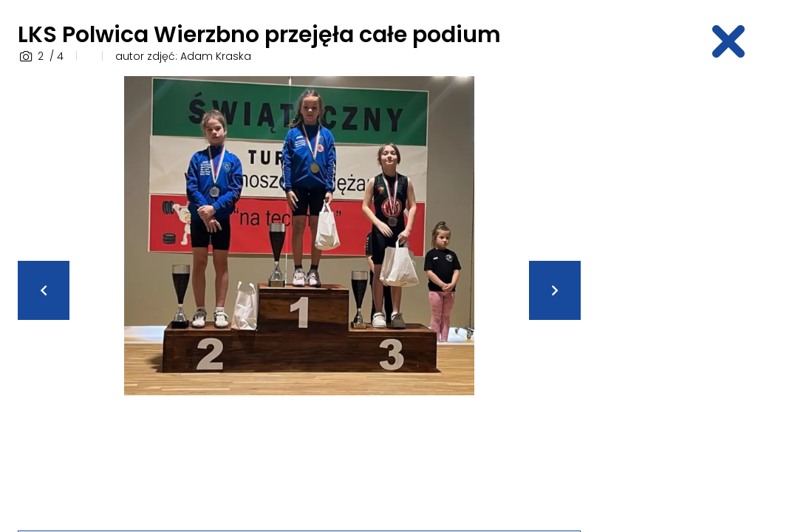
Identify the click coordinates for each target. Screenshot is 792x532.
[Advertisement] (695, 298)
